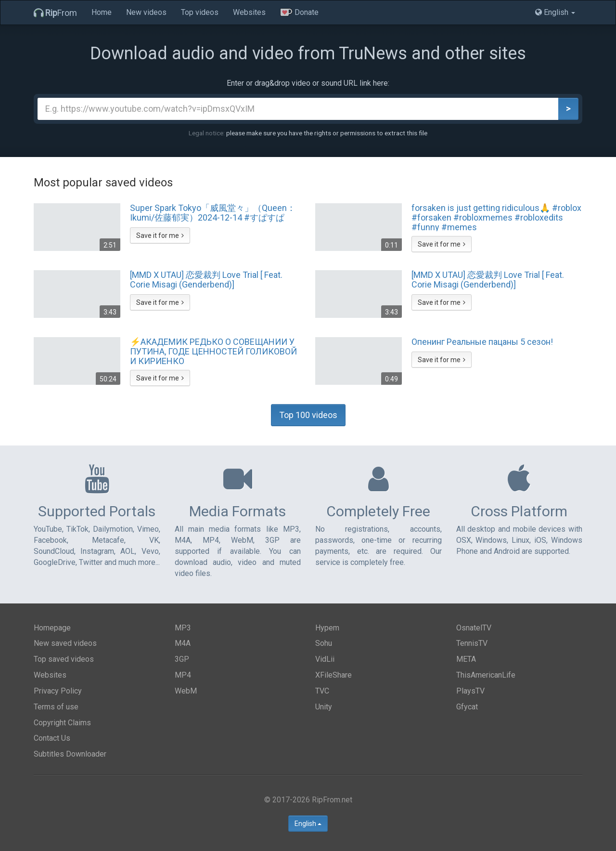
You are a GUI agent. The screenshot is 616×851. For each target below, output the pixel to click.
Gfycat (467, 707)
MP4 (183, 675)
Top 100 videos (308, 415)
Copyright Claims (62, 723)
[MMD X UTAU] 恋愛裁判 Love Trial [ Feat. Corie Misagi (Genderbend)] (206, 280)
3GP (182, 659)
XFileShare (334, 675)
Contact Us (52, 738)
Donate (299, 12)
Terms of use (56, 707)
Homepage (52, 628)
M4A (183, 643)
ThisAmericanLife (486, 675)
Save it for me (160, 236)
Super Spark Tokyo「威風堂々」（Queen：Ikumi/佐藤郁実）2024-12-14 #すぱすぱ (213, 213)
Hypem (327, 628)
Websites (249, 12)
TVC (322, 691)
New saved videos (65, 643)
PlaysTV (470, 691)
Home (102, 12)
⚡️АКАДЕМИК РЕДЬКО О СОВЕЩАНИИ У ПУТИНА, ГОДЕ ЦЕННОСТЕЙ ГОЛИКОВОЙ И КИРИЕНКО (213, 351)
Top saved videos (64, 659)
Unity (324, 707)
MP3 (183, 628)
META (466, 659)
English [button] (555, 12)
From (55, 13)
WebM (186, 691)
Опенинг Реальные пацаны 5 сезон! (482, 342)
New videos (146, 12)
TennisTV (472, 643)
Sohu (324, 643)
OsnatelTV (474, 628)
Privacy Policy (58, 691)
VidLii (325, 659)
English (308, 824)
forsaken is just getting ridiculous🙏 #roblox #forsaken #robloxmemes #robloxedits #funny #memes (496, 217)
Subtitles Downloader (70, 754)
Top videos (200, 12)
